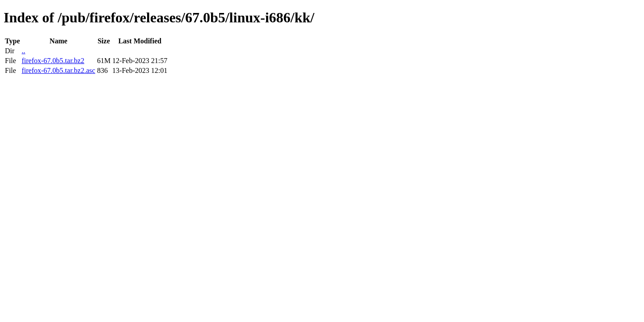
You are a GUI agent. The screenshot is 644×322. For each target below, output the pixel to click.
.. (23, 51)
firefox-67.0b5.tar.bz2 (53, 61)
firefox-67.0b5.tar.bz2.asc (58, 70)
